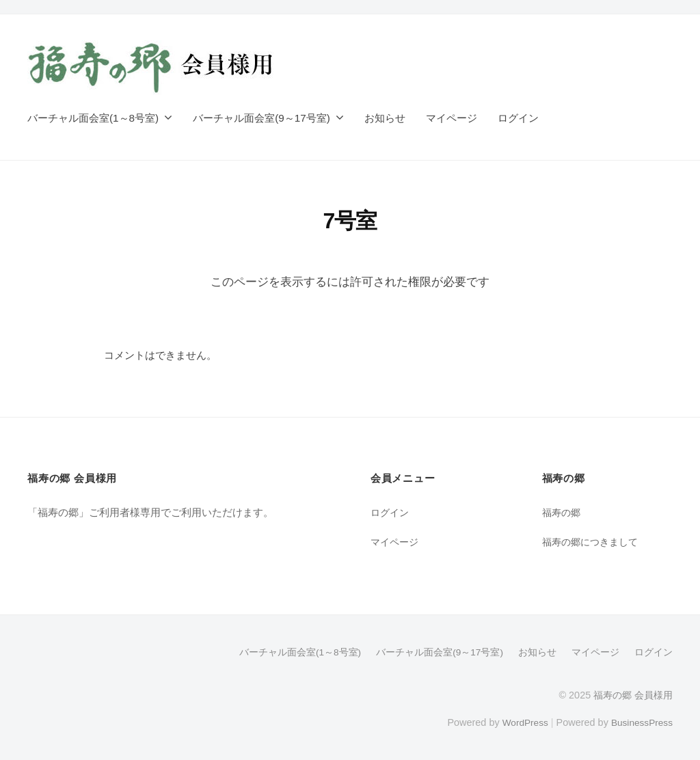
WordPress (520, 721)
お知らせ (385, 118)
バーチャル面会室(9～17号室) (261, 118)
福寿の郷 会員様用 (633, 694)
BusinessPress (641, 721)
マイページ (452, 118)
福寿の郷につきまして (593, 542)
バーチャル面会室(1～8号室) (93, 118)
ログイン (518, 118)
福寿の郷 (563, 512)
